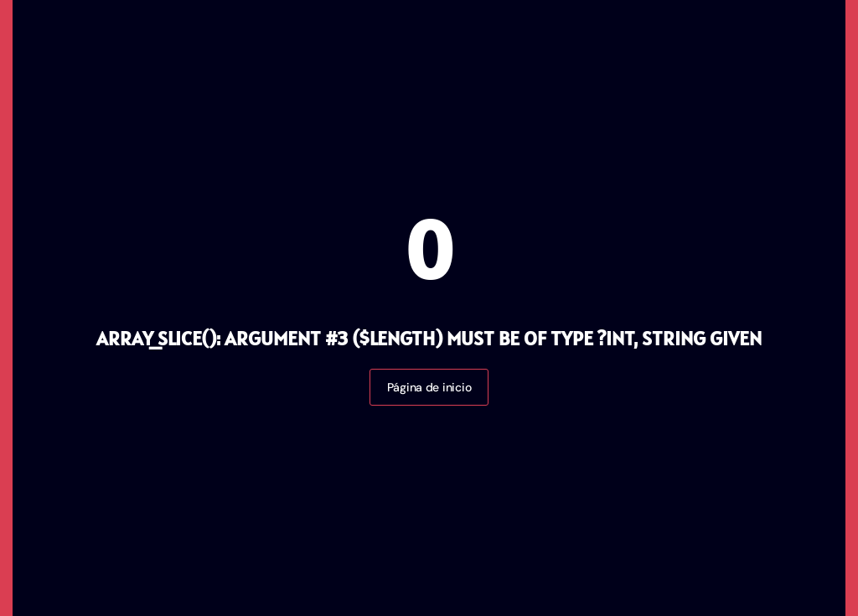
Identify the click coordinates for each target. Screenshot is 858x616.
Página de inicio (429, 387)
